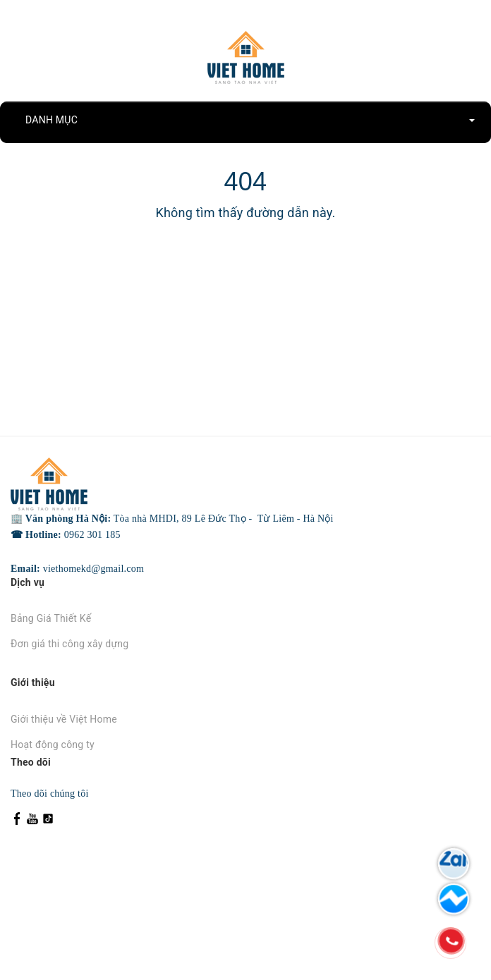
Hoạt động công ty (53, 745)
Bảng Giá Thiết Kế (51, 618)
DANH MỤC (251, 120)
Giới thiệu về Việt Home (64, 719)
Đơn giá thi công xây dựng (69, 644)
